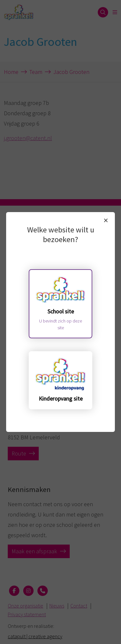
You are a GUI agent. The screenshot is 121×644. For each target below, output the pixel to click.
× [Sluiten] (106, 220)
